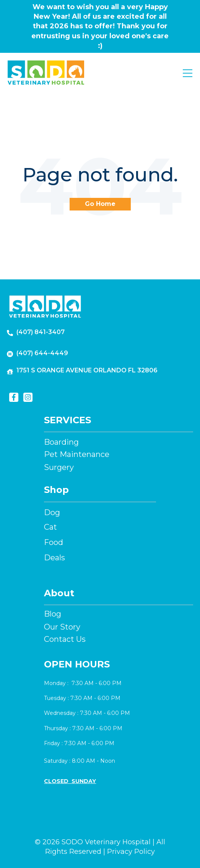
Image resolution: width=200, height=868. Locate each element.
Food (54, 542)
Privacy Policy (131, 852)
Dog (52, 512)
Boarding (61, 442)
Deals (54, 558)
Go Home (100, 204)
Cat (50, 527)
